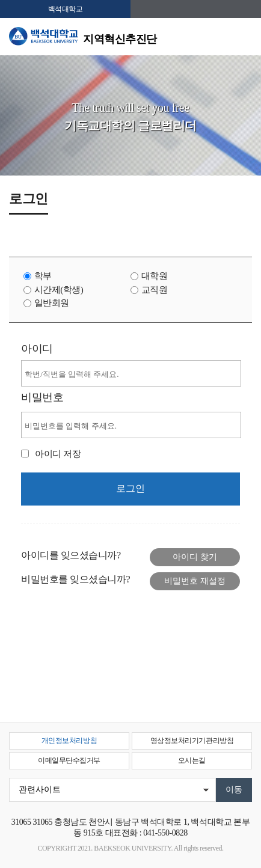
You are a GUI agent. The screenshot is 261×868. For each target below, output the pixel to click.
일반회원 (52, 303)
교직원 (155, 290)
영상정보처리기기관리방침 (192, 741)
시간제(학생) (59, 290)
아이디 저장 (58, 454)
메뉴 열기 (243, 37)
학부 (43, 276)
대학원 (155, 276)
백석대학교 (66, 9)
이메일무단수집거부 (69, 760)
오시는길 (192, 760)
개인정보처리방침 (69, 741)
